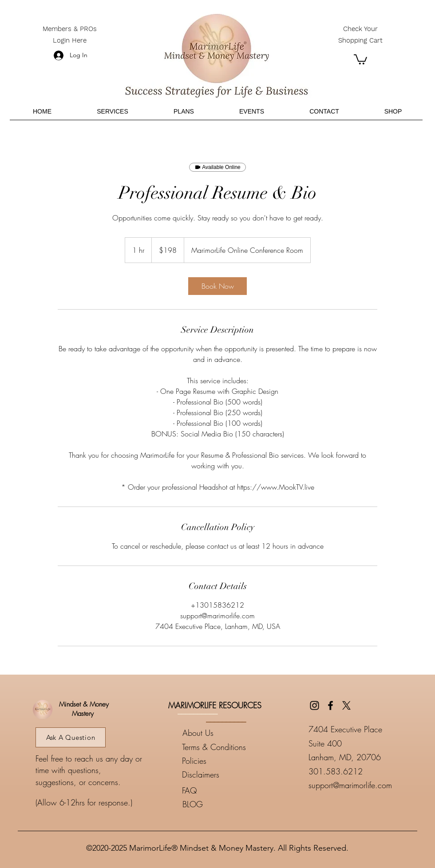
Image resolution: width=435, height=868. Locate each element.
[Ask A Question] (71, 737)
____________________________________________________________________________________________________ (217, 827)
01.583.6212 (338, 771)
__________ (198, 711)
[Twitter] (346, 705)
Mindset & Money (83, 704)
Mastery (83, 714)
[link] (217, 286)
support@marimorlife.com (350, 785)
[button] (360, 59)
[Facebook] (330, 705)
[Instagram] (314, 705)
